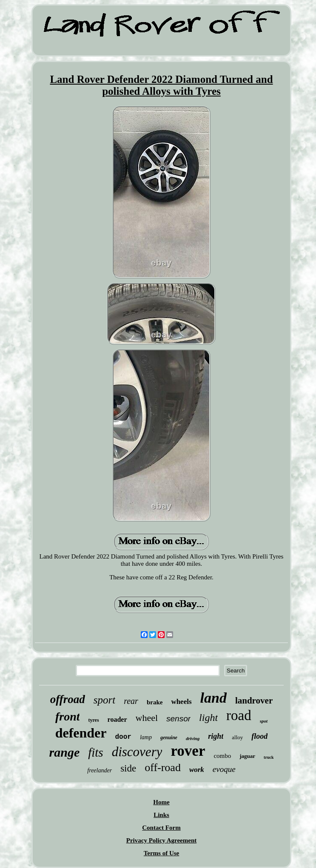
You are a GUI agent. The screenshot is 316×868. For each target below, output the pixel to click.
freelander (100, 770)
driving (193, 738)
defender (81, 733)
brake (155, 702)
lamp (146, 737)
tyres (93, 720)
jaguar (247, 756)
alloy (237, 737)
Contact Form (161, 828)
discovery (137, 752)
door (123, 737)
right (216, 736)
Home (161, 802)
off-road (163, 767)
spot (264, 721)
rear (131, 701)
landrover (254, 701)
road (239, 715)
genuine (169, 738)
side (128, 768)
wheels (181, 702)
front (68, 716)
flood (259, 736)
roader (117, 719)
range (65, 752)
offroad (68, 699)
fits (95, 752)
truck (269, 757)
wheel (147, 718)
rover (188, 751)
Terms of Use (162, 853)
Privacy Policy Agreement (162, 840)
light (208, 718)
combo (222, 756)
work (197, 770)
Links (161, 815)
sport (104, 700)
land (214, 698)
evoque (224, 769)
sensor (178, 719)
